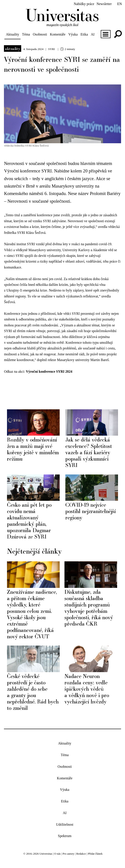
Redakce (81, 854)
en (119, 4)
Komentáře (58, 34)
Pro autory (68, 854)
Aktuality (12, 34)
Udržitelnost (65, 824)
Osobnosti (40, 34)
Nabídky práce (84, 4)
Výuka (73, 34)
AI (93, 34)
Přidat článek (95, 854)
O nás (57, 854)
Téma (26, 34)
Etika (84, 34)
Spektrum (65, 836)
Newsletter (104, 4)
